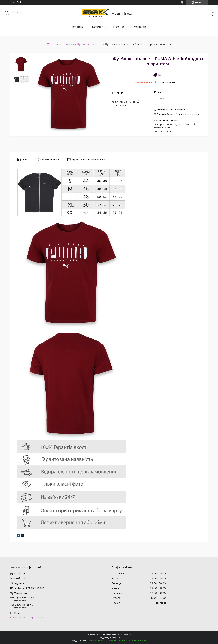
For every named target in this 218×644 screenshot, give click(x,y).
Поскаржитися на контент (102, 641)
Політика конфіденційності (132, 641)
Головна (78, 27)
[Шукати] (7, 14)
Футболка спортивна (90, 44)
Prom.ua (127, 635)
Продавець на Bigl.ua (109, 638)
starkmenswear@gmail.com (27, 618)
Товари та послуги (63, 44)
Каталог (97, 27)
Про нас (119, 27)
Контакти (140, 27)
